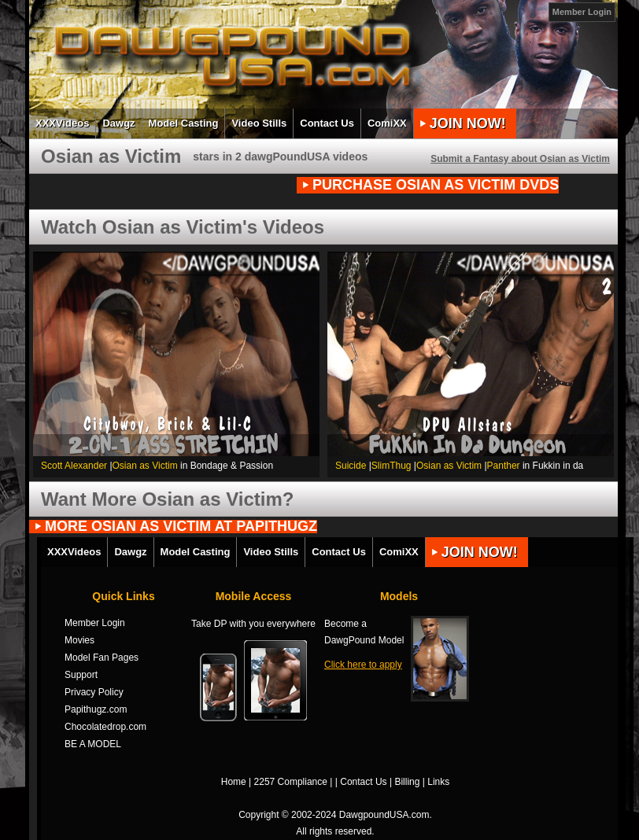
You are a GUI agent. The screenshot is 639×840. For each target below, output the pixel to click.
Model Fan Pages (102, 658)
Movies (79, 640)
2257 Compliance (291, 782)
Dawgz (118, 123)
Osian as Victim (145, 466)
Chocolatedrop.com (105, 727)
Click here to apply (363, 665)
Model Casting (184, 123)
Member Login (582, 12)
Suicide (351, 466)
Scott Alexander (74, 466)
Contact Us (327, 123)
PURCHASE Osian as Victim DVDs (436, 185)
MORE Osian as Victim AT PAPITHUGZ (181, 527)
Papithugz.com (96, 709)
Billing (407, 782)
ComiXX (387, 123)
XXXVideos (62, 123)
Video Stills (259, 123)
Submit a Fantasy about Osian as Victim (520, 159)
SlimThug (392, 466)
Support (81, 675)
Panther (504, 466)
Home (234, 782)
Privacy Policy (94, 692)
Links (438, 782)
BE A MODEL (93, 744)
